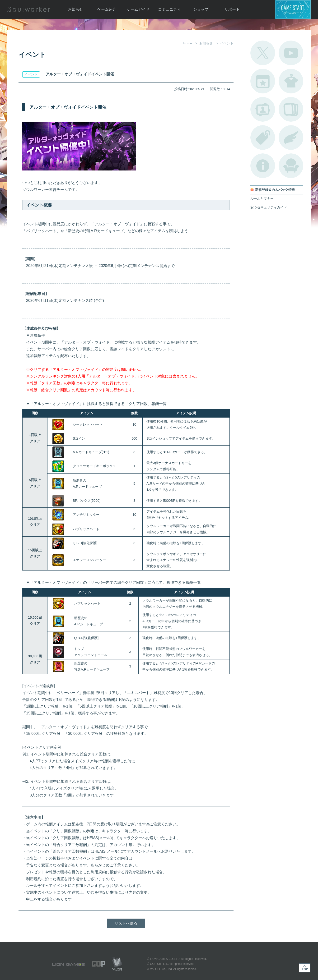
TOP (305, 968)
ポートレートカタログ (263, 109)
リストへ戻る (126, 923)
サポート (232, 9)
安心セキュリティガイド (269, 207)
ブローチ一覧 (291, 138)
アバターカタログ (291, 81)
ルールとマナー (262, 199)
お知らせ (75, 9)
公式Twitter (263, 53)
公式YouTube (291, 53)
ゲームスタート (293, 9)
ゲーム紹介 (107, 9)
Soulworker (29, 9)
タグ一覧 (263, 138)
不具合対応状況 (263, 166)
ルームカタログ (291, 166)
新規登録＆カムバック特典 (275, 190)
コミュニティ (169, 9)
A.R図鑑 (291, 109)
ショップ (201, 9)
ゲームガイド (138, 9)
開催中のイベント (263, 81)
